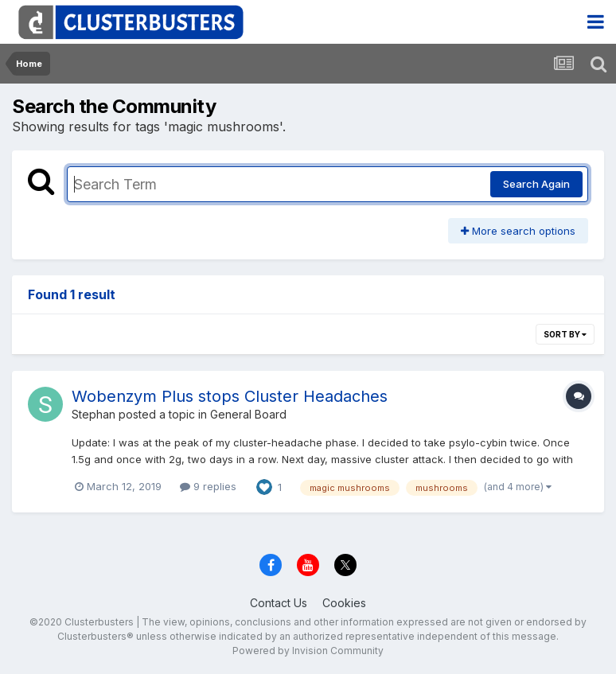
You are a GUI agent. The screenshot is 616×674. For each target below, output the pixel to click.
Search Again (536, 184)
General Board (248, 414)
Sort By (565, 334)
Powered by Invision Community (308, 651)
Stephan (94, 414)
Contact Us (279, 603)
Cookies (344, 603)
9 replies (208, 486)
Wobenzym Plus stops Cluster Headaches (230, 396)
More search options (518, 231)
